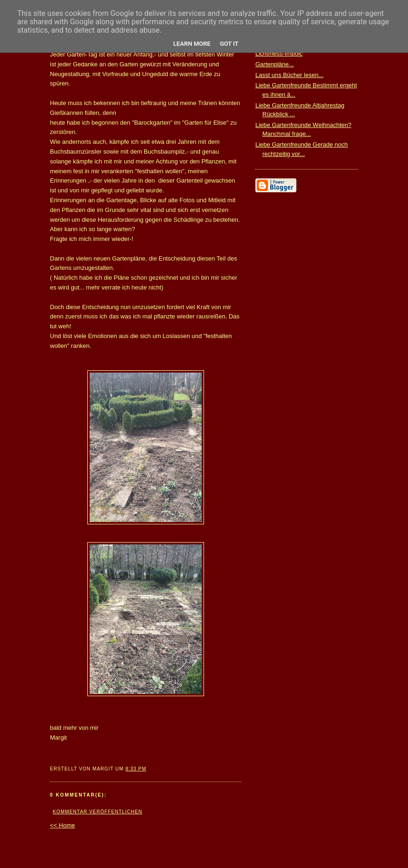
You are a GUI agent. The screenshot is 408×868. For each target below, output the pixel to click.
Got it (229, 44)
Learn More (192, 44)
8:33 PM (136, 769)
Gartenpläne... (274, 64)
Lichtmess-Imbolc (279, 53)
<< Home (62, 825)
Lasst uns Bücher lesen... (289, 75)
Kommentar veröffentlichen (98, 812)
